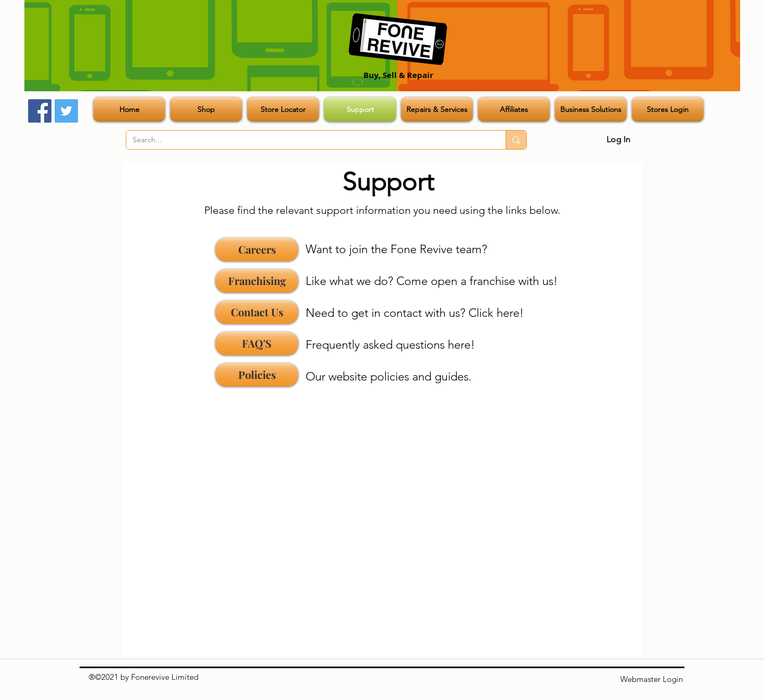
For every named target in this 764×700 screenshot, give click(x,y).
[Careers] (257, 249)
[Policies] (257, 375)
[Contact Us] (257, 312)
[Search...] (308, 140)
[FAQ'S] (257, 343)
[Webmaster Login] (652, 679)
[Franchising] (257, 281)
